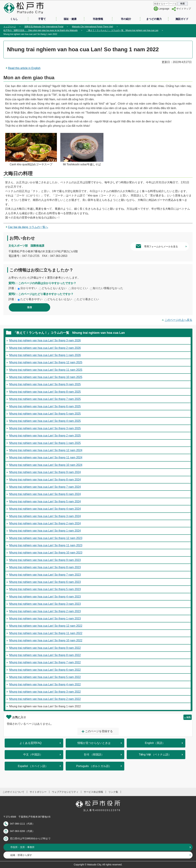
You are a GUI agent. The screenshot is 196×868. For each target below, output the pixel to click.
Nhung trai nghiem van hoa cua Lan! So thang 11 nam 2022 (46, 633)
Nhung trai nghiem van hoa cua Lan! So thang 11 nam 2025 (46, 370)
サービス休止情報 (93, 792)
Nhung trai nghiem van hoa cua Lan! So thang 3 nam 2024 (45, 516)
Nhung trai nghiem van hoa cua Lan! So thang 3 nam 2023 (45, 604)
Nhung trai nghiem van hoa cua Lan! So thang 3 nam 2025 (45, 428)
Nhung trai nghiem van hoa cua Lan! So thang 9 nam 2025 (45, 384)
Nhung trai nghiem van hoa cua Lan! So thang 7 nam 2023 (45, 575)
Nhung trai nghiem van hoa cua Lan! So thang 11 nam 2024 (46, 457)
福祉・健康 (70, 19)
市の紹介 (126, 19)
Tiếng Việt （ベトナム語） (155, 755)
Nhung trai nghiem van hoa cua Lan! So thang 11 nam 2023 (46, 545)
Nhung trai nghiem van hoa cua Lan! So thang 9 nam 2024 (45, 472)
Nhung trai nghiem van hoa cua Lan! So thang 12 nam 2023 (46, 538)
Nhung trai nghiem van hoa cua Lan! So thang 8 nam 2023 (45, 567)
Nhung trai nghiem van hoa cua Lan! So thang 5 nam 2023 (45, 589)
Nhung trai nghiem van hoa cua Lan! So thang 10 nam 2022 (46, 640)
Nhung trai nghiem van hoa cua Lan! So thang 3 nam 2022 (45, 692)
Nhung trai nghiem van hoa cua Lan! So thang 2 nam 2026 (45, 348)
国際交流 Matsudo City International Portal (44, 27)
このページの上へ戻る (178, 320)
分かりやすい (29, 288)
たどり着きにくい (88, 299)
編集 (189, 717)
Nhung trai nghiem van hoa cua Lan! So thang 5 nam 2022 (45, 677)
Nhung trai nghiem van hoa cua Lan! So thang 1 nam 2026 (45, 355)
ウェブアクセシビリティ (65, 792)
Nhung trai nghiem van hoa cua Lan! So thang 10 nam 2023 (46, 553)
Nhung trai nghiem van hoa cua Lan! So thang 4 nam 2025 (45, 421)
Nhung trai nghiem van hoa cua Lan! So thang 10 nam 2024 (46, 465)
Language (164, 9)
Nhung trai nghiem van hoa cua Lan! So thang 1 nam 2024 (45, 531)
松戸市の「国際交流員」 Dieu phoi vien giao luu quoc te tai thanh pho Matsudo (41, 30)
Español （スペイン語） (33, 766)
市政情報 (98, 19)
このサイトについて (13, 792)
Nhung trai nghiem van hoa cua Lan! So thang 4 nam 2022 (45, 684)
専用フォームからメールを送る (161, 246)
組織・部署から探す (21, 855)
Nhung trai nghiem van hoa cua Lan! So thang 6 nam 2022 (45, 670)
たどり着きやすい (31, 299)
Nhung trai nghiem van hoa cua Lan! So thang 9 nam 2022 (45, 648)
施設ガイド (182, 19)
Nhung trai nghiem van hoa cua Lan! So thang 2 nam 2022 (45, 699)
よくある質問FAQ (31, 743)
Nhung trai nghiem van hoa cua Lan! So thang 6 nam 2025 (45, 406)
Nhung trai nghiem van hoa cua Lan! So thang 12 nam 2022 (46, 626)
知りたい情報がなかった (108, 288)
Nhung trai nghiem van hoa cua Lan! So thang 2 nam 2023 (45, 611)
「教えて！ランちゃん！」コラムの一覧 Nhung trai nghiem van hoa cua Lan (122, 30)
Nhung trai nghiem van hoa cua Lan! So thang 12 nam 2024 (46, 450)
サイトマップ (184, 9)
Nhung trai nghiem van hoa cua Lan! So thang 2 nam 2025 (45, 436)
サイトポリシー (38, 792)
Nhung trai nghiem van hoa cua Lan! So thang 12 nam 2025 (46, 362)
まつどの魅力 (154, 19)
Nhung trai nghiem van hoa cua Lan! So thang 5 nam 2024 (45, 501)
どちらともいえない (54, 288)
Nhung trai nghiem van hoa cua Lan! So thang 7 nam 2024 (45, 487)
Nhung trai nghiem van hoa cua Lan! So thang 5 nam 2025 (45, 414)
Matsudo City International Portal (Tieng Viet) (92, 27)
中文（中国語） (33, 755)
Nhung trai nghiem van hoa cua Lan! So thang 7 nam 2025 (45, 399)
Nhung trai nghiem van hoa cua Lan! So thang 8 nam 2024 (45, 480)
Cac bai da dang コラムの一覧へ (28, 227)
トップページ (10, 27)
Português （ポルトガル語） (94, 766)
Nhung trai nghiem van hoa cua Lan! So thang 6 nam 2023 (45, 582)
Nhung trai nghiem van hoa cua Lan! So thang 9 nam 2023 (45, 560)
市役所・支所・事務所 (22, 847)
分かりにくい (80, 288)
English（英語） (155, 743)
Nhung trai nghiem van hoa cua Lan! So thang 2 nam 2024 (45, 523)
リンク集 (113, 792)
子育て (42, 19)
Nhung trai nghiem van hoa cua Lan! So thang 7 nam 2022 (45, 662)
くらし (14, 19)
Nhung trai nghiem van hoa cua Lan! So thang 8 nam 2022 (45, 655)
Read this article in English (24, 68)
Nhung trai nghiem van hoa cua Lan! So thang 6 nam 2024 (45, 494)
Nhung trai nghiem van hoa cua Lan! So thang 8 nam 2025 (45, 392)
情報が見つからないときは (94, 743)
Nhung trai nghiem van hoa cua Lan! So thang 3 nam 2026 (45, 340)
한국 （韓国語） (94, 755)
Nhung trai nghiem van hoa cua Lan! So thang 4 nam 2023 (45, 597)
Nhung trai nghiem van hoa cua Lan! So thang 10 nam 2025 (46, 377)
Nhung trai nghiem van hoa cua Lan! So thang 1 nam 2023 (45, 619)
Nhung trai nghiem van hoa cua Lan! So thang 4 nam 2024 (45, 509)
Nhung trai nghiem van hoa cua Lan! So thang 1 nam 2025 (45, 443)
